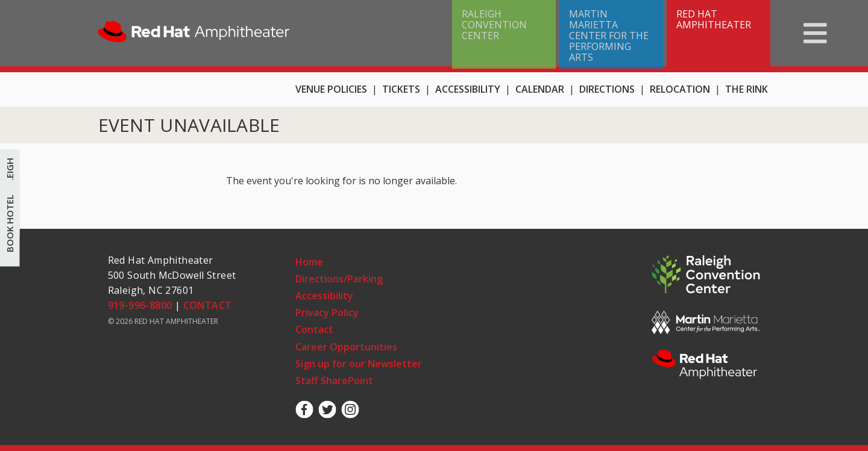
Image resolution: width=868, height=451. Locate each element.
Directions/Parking (339, 279)
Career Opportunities (346, 347)
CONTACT (208, 305)
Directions (607, 89)
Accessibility (468, 89)
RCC (706, 275)
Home (194, 33)
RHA (706, 365)
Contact (314, 329)
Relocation (680, 89)
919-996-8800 (140, 305)
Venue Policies (331, 89)
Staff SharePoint (334, 381)
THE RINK (747, 89)
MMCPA (706, 322)
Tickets (401, 89)
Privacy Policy (327, 313)
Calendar (540, 89)
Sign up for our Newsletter (359, 364)
